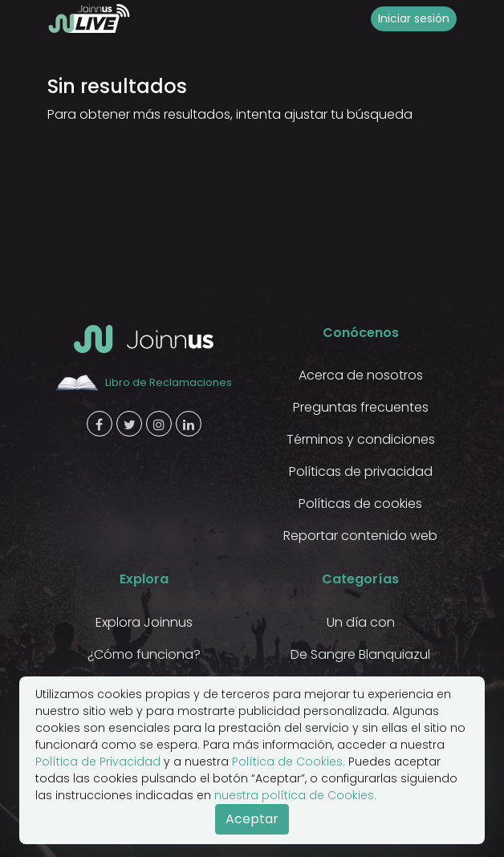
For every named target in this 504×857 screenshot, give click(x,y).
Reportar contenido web (360, 536)
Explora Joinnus (144, 622)
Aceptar (252, 819)
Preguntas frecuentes (361, 407)
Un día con (361, 622)
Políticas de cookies (360, 504)
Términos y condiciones (361, 439)
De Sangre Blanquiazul (360, 654)
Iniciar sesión (414, 18)
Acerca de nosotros (361, 375)
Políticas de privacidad (361, 471)
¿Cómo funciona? (144, 654)
